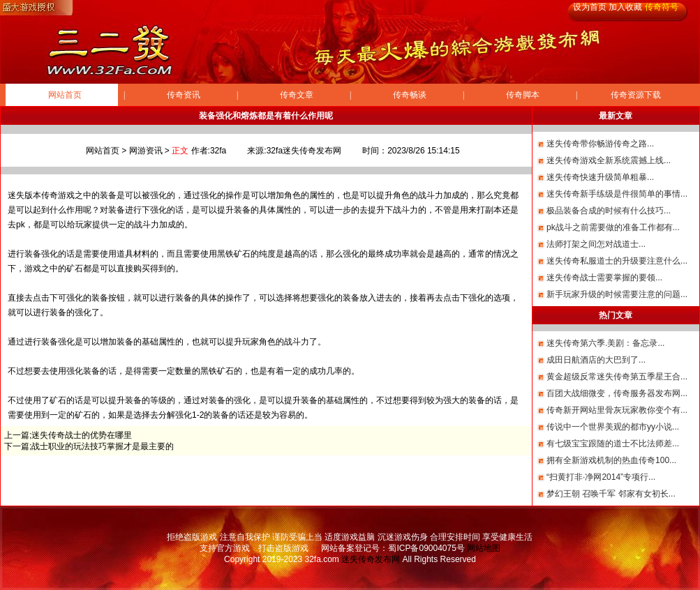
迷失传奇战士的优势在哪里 (82, 435)
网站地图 (484, 548)
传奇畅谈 (410, 95)
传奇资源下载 (636, 95)
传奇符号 (662, 7)
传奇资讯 (184, 95)
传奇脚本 (523, 95)
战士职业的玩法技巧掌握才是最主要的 (103, 446)
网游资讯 (146, 151)
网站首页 (65, 95)
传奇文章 (297, 95)
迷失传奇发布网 (371, 559)
